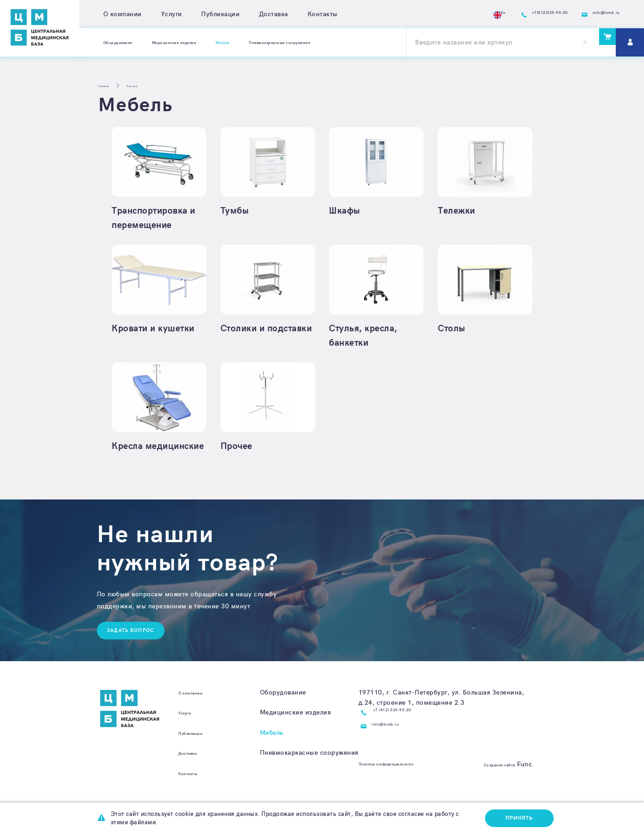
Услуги (172, 14)
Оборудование (126, 42)
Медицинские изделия (205, 42)
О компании (123, 14)
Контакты (323, 14)
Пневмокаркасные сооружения (351, 42)
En (450, 14)
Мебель (272, 752)
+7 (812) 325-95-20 (405, 732)
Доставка (274, 14)
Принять (517, 817)
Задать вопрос (136, 649)
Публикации (220, 14)
